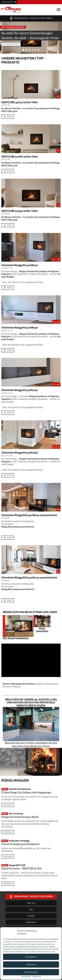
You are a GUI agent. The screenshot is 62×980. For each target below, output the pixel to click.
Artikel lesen (8, 805)
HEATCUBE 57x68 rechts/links (20, 157)
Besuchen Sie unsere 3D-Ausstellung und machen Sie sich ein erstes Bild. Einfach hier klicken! (31, 702)
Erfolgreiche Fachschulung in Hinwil (20, 817)
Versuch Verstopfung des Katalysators (20, 844)
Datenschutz (26, 976)
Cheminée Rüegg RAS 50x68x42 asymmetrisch (29, 515)
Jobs (31, 909)
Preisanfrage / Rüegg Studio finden (31, 18)
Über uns (31, 903)
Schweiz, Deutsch (7, 2)
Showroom (31, 922)
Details (8, 117)
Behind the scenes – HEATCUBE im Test (21, 869)
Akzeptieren (31, 957)
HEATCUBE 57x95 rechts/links (20, 211)
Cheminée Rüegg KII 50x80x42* (20, 390)
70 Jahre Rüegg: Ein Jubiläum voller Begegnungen (26, 793)
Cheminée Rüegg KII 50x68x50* (20, 328)
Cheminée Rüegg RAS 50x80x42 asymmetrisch (29, 578)
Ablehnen (31, 965)
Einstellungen (31, 972)
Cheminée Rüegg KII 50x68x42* (20, 265)
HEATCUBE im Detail (11, 44)
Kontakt (31, 916)
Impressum (37, 976)
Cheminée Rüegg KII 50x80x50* (20, 453)
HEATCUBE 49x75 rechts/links (20, 102)
